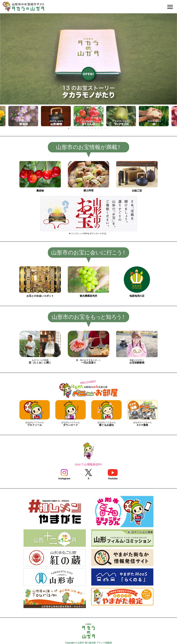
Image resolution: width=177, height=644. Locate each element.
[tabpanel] (88, 116)
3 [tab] (75, 128)
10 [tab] (98, 128)
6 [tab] (85, 128)
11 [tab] (102, 128)
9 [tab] (95, 128)
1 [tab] (69, 128)
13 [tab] (108, 128)
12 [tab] (105, 128)
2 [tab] (72, 128)
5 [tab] (82, 128)
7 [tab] (88, 128)
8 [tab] (92, 128)
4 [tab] (79, 128)
